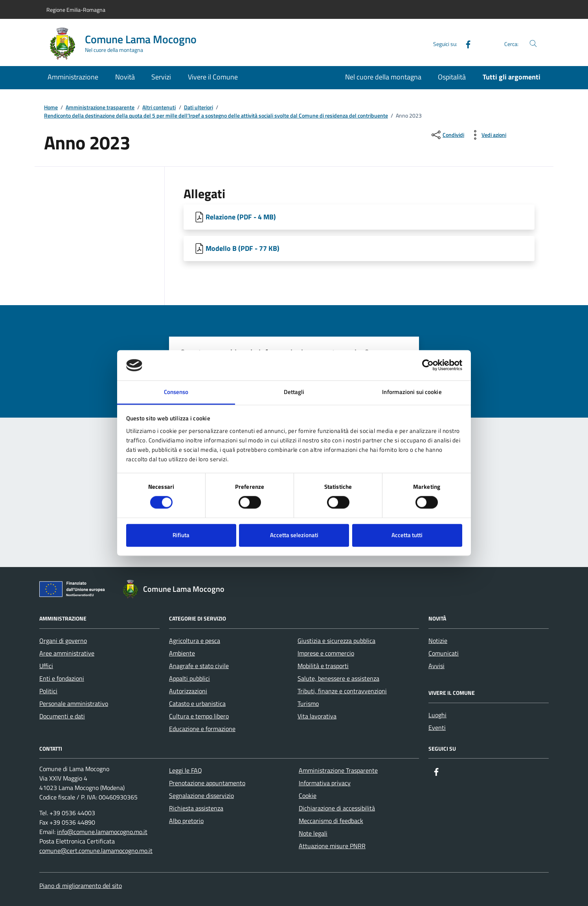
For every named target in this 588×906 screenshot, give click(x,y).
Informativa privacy (325, 783)
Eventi (437, 727)
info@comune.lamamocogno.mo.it (102, 832)
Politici (48, 691)
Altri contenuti (159, 108)
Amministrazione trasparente (100, 108)
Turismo (308, 703)
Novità (125, 77)
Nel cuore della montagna (383, 77)
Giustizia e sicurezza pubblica (336, 641)
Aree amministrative (67, 653)
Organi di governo (63, 641)
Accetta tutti (407, 535)
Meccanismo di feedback (331, 821)
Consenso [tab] (176, 392)
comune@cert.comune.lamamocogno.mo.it (96, 851)
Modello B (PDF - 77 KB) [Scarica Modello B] (243, 248)
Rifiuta (181, 535)
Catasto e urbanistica (197, 703)
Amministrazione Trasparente (338, 770)
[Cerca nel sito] (533, 44)
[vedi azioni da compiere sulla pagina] (488, 135)
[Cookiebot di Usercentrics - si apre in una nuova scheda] (428, 365)
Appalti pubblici (189, 678)
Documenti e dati (62, 716)
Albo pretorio (186, 821)
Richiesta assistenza (196, 808)
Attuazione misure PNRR (332, 846)
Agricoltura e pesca (195, 641)
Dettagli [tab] (294, 392)
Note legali (313, 833)
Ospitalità (452, 77)
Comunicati (444, 653)
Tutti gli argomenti (512, 77)
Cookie (308, 796)
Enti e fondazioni (62, 678)
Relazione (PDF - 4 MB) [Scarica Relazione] (241, 217)
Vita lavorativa (317, 716)
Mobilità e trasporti (323, 666)
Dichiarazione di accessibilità (337, 808)
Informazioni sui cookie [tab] (412, 392)
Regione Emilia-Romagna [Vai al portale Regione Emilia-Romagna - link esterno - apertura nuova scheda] (76, 10)
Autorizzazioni (188, 691)
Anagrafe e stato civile (199, 666)
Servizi (161, 77)
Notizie (438, 641)
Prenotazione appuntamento (207, 783)
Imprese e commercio (326, 653)
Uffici (46, 666)
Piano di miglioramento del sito (81, 886)
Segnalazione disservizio (201, 796)
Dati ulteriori (198, 108)
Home (51, 108)
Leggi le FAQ (186, 770)
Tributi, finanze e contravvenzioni (342, 691)
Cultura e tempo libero (199, 716)
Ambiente (182, 653)
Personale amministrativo (74, 703)
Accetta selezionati (294, 535)
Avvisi (436, 666)
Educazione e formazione (202, 729)
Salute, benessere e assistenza (338, 678)
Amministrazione (73, 77)
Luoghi (437, 715)
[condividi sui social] (447, 135)
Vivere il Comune (213, 77)
